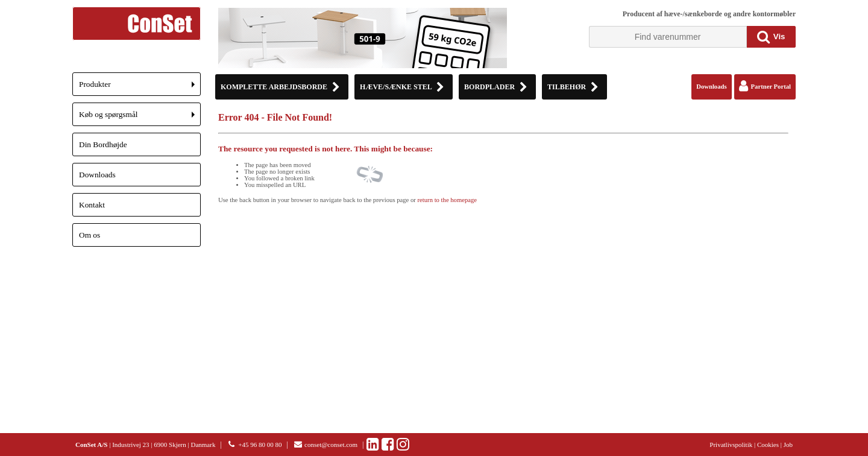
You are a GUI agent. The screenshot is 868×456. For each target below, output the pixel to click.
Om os (90, 235)
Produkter (140, 88)
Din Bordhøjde (103, 144)
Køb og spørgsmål (140, 118)
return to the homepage (448, 200)
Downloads (97, 175)
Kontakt (92, 205)
